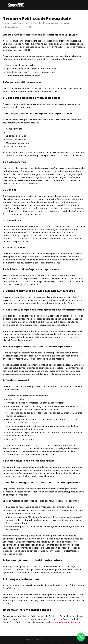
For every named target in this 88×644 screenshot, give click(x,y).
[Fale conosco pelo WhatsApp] (81, 637)
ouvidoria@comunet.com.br (65, 622)
